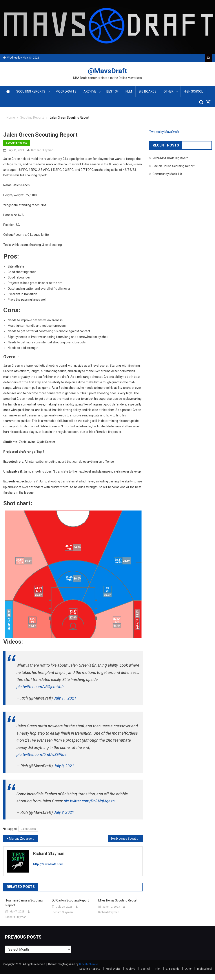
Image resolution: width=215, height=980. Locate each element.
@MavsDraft (107, 71)
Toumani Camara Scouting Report (24, 903)
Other (169, 91)
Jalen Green (28, 829)
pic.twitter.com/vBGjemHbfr (40, 687)
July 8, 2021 (64, 766)
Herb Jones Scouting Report (127, 839)
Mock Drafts (66, 91)
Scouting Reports (31, 91)
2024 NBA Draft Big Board (170, 158)
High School (193, 91)
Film (129, 91)
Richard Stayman (42, 150)
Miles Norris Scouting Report (118, 900)
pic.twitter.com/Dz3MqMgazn (89, 801)
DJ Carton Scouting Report (70, 900)
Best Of (112, 91)
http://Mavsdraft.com (48, 864)
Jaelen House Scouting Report (174, 166)
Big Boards (148, 91)
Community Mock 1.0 (167, 174)
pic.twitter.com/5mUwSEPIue (41, 754)
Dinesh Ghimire (88, 964)
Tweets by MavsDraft (164, 132)
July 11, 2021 (65, 698)
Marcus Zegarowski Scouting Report (24, 839)
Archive (90, 91)
